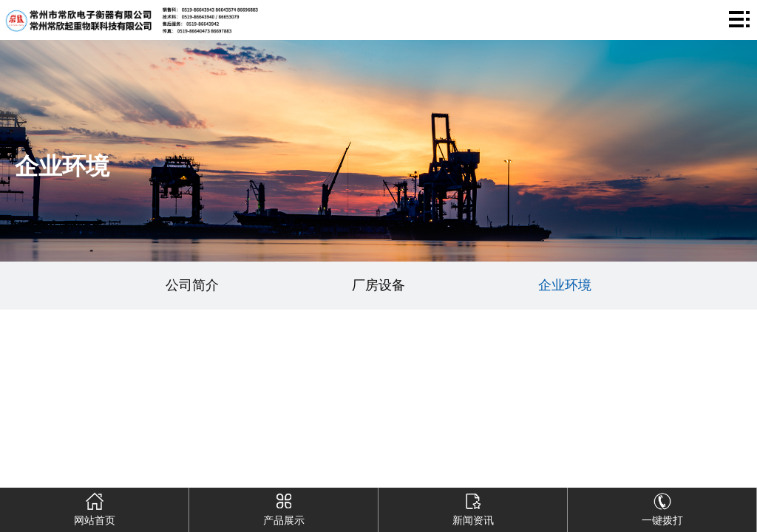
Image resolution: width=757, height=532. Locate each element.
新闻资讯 (473, 507)
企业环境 (565, 285)
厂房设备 (378, 285)
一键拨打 (662, 507)
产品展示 (284, 507)
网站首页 (94, 507)
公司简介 (192, 285)
